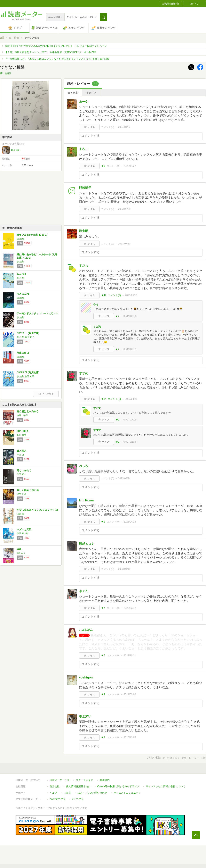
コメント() (108, 127)
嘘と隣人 (22, 451)
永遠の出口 (23, 353)
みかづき (22, 274)
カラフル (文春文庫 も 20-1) (32, 235)
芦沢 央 (20, 455)
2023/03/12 (130, 608)
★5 (103, 656)
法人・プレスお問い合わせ (92, 793)
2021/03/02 (130, 694)
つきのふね (23, 294)
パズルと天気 (24, 529)
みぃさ (84, 466)
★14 (104, 399)
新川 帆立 (21, 435)
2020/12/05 (130, 737)
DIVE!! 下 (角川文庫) (28, 373)
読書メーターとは (60, 780)
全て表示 (73, 93)
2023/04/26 (131, 399)
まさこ (84, 149)
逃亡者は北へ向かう (28, 411)
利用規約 (105, 780)
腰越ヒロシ (87, 544)
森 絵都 (14, 38)
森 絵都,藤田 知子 (25, 337)
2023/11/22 (130, 166)
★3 (103, 166)
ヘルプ (53, 793)
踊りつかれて (24, 470)
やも (96, 304)
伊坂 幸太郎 (23, 533)
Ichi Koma (86, 500)
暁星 (19, 549)
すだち (84, 265)
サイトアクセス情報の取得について (166, 786)
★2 (117, 316)
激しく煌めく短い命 (28, 490)
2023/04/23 (130, 522)
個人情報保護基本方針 (78, 786)
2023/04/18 (124, 569)
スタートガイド (85, 780)
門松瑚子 (85, 188)
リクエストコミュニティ (127, 793)
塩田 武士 (21, 474)
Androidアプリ (58, 799)
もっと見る (46, 394)
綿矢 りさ (21, 494)
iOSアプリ (78, 799)
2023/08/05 (124, 209)
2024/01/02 (124, 127)
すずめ (84, 373)
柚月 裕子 (22, 415)
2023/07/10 (124, 244)
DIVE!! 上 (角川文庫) (28, 333)
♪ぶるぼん (86, 630)
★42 (104, 295)
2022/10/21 (130, 656)
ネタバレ (91, 93)
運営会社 (55, 786)
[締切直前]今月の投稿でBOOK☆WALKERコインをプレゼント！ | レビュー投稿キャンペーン (56, 46)
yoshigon (86, 677)
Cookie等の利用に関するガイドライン (118, 786)
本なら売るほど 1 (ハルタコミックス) (37, 510)
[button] (103, 17)
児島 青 (20, 514)
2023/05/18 (131, 295)
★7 (103, 608)
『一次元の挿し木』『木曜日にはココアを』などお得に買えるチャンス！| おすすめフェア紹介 (57, 59)
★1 (117, 420)
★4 (103, 694)
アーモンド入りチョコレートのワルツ (38, 314)
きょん (84, 591)
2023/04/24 (124, 478)
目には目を (23, 431)
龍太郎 (84, 231)
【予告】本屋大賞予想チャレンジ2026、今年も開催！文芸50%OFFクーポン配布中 (51, 52)
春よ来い (16, 150)
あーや (84, 102)
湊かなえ (21, 553)
